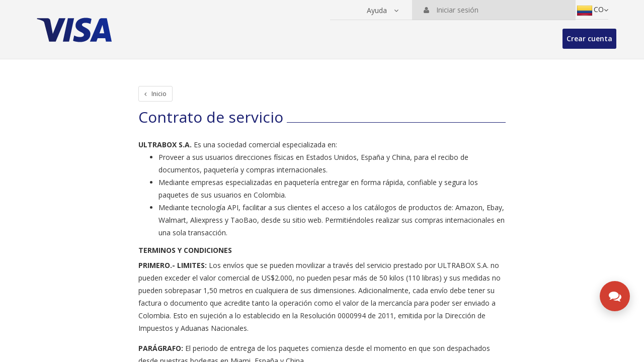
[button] (383, 11)
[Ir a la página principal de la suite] (77, 25)
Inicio (155, 94)
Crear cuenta (589, 38)
